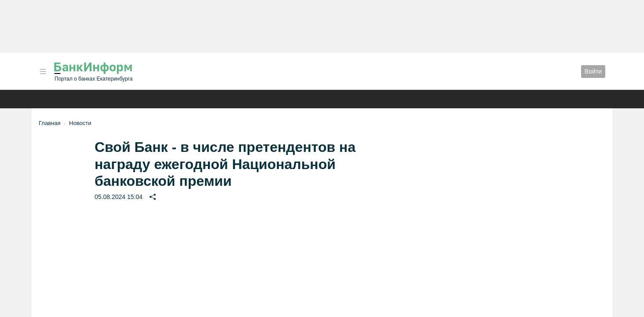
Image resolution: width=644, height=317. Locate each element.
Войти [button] (593, 71)
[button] (43, 72)
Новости (80, 123)
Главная (49, 123)
